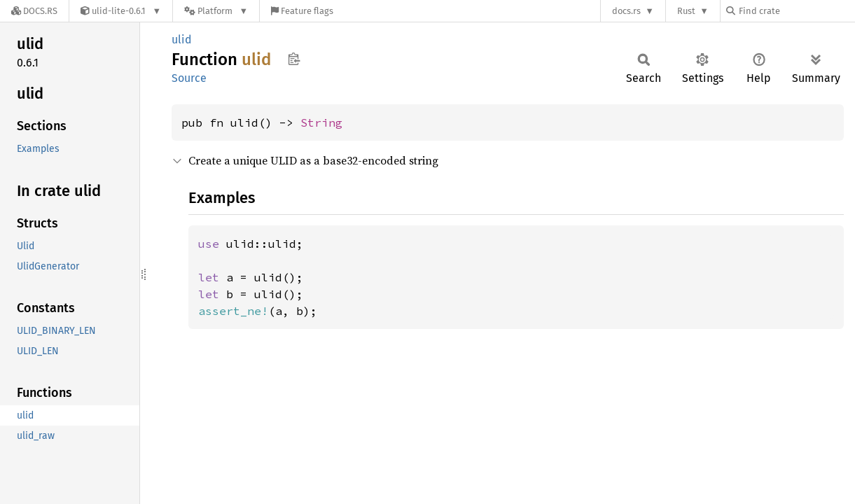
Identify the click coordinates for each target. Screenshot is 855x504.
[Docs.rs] (34, 11)
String (321, 122)
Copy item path (294, 59)
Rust (686, 11)
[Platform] (216, 11)
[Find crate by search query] (796, 11)
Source (189, 78)
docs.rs (626, 11)
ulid (182, 40)
